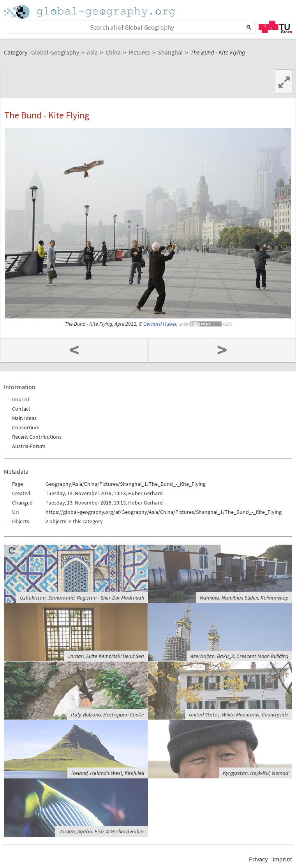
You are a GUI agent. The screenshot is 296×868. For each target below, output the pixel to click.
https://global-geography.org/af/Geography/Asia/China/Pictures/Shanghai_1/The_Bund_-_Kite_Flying (164, 512)
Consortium (26, 427)
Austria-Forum (29, 446)
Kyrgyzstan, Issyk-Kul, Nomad (255, 773)
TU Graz (275, 27)
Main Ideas (24, 418)
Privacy (258, 859)
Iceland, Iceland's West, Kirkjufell (108, 773)
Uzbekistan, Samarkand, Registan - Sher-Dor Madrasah (82, 598)
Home (90, 12)
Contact (21, 409)
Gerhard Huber (160, 324)
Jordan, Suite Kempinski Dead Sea (106, 656)
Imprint (21, 399)
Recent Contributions (37, 437)
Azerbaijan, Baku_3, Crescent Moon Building (239, 656)
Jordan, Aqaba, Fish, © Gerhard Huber (102, 831)
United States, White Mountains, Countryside (239, 715)
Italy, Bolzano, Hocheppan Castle (107, 715)
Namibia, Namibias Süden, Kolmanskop (244, 598)
